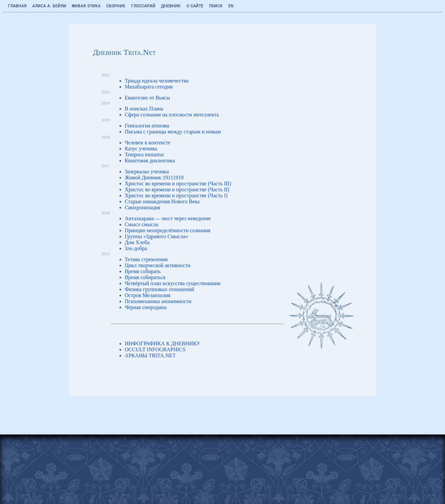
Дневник (171, 5)
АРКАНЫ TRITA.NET (150, 355)
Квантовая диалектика (150, 161)
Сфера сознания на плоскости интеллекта (172, 115)
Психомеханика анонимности (158, 301)
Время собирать (143, 271)
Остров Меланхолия (148, 295)
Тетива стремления (146, 259)
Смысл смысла (142, 224)
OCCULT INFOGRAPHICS (155, 349)
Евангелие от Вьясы (147, 98)
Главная (17, 5)
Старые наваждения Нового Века (162, 201)
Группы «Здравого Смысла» (156, 236)
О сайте (195, 5)
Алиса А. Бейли (49, 5)
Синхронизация (143, 207)
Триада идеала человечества (157, 81)
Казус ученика (141, 149)
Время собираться (145, 277)
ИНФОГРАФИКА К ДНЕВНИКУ (163, 343)
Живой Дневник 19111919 (154, 177)
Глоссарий (143, 5)
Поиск (216, 5)
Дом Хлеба (137, 242)
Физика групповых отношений (160, 289)
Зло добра (136, 248)
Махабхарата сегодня (149, 87)
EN (231, 5)
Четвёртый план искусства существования (173, 283)
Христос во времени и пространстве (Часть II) (177, 189)
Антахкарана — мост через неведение (168, 218)
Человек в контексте (148, 143)
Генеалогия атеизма (147, 126)
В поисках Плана (144, 109)
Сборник (116, 5)
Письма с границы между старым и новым (173, 132)
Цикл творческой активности (158, 265)
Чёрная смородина (146, 307)
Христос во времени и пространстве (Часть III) (178, 183)
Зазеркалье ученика (147, 171)
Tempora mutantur (144, 155)
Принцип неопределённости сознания (168, 230)
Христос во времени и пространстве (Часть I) (176, 195)
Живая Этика (86, 5)
